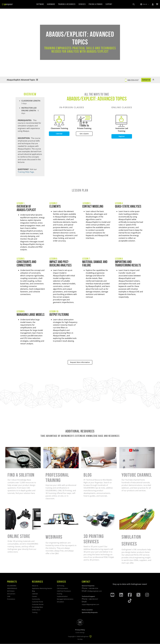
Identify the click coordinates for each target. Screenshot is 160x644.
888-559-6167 (126, 80)
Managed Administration (65, 599)
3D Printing (61, 586)
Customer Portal (37, 602)
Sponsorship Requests (90, 612)
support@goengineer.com (90, 604)
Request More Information (80, 362)
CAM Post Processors (64, 591)
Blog (33, 591)
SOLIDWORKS (12, 586)
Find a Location (87, 610)
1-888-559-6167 (93, 599)
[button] (145, 4)
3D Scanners (11, 594)
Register (122, 136)
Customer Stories (38, 604)
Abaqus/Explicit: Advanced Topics (22, 80)
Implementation (62, 596)
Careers (34, 596)
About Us (35, 586)
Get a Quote (84, 134)
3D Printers (11, 591)
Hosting (59, 594)
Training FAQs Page (26, 172)
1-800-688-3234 (93, 588)
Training (35, 612)
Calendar (59, 134)
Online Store (36, 610)
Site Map (80, 639)
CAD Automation (62, 588)
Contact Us (143, 80)
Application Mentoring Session (42, 588)
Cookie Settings (80, 632)
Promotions (11, 599)
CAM (9, 596)
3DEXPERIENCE (12, 588)
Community (36, 599)
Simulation (60, 602)
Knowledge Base (37, 607)
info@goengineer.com (94, 591)
